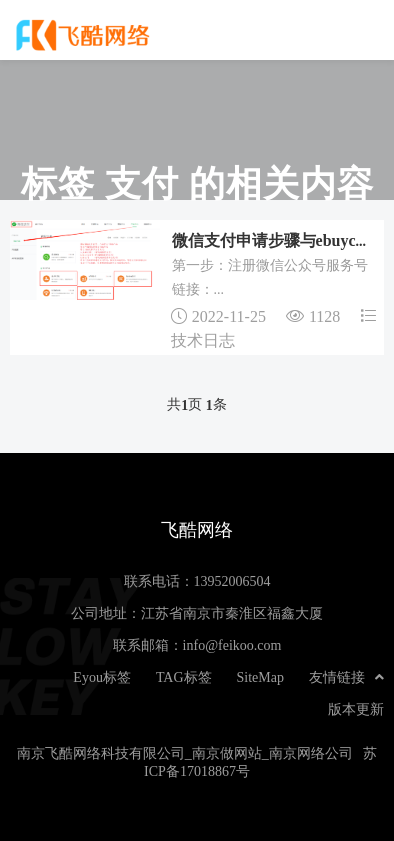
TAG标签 (184, 677)
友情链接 (346, 677)
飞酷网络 (85, 35)
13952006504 (232, 581)
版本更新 (356, 709)
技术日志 (203, 340)
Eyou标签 (102, 677)
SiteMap (260, 677)
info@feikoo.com (232, 645)
